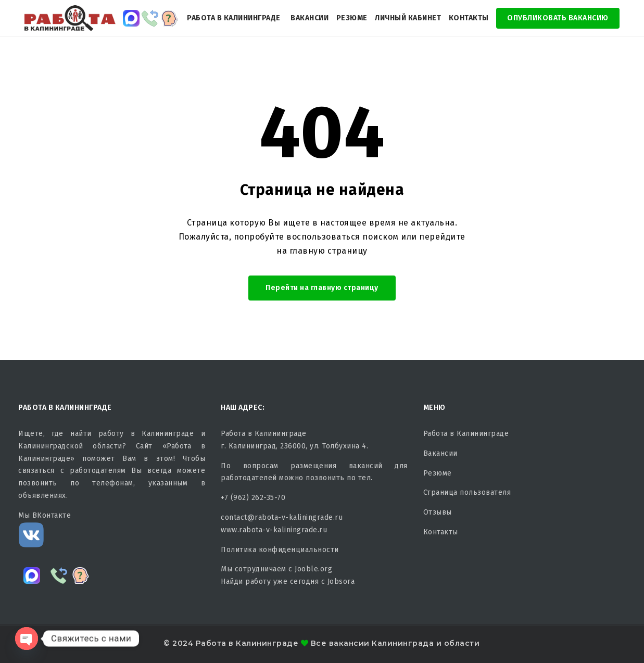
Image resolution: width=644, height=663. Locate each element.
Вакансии (310, 18)
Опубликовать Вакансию (558, 18)
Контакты (469, 18)
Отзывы (438, 512)
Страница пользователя (467, 492)
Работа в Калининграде (234, 18)
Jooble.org (313, 569)
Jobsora (341, 581)
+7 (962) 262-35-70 (253, 498)
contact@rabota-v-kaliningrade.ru (282, 517)
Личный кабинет (408, 18)
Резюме (352, 18)
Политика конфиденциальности (280, 550)
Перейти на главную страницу (322, 288)
